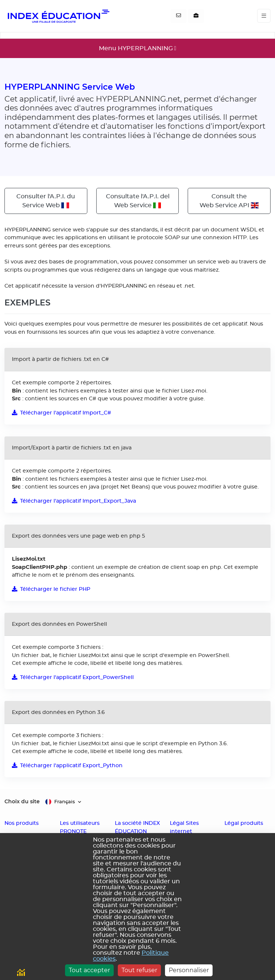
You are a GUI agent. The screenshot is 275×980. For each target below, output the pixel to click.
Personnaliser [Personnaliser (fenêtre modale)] (189, 970)
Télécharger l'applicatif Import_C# (62, 413)
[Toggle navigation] (264, 16)
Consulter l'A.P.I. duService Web (46, 201)
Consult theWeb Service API (229, 201)
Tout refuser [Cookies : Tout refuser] (139, 970)
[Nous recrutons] (196, 16)
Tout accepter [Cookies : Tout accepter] (89, 970)
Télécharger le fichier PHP (51, 589)
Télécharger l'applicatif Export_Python (67, 766)
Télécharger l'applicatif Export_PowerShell (73, 677)
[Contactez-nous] (179, 16)
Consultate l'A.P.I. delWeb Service (138, 201)
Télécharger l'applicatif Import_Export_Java (74, 501)
